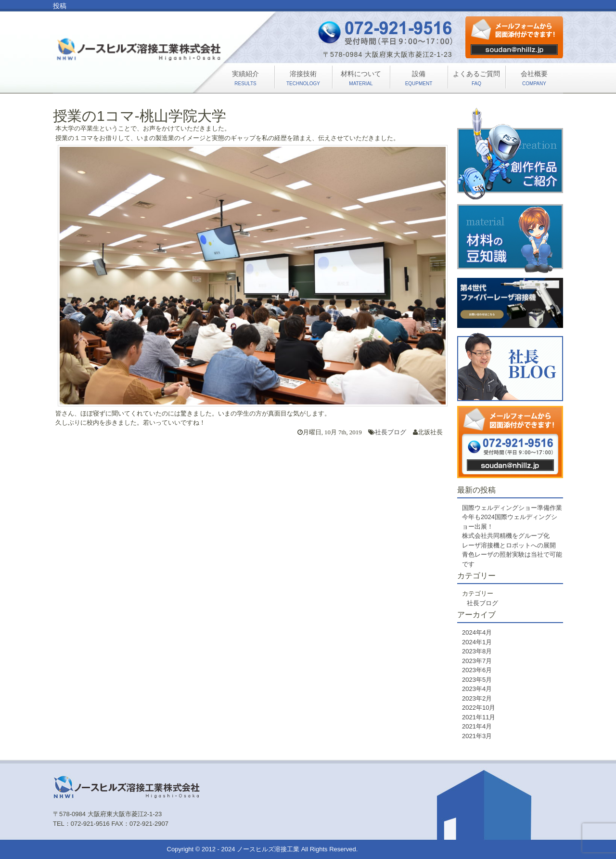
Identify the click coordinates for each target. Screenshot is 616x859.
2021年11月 (479, 717)
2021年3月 (477, 736)
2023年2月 (477, 698)
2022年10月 (479, 708)
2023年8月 (477, 651)
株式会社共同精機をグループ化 (506, 536)
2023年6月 (477, 670)
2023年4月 (477, 689)
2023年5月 (477, 680)
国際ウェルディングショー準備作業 (512, 508)
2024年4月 (477, 632)
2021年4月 (477, 726)
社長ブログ (391, 432)
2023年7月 (477, 661)
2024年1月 (477, 642)
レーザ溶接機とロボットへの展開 (509, 545)
